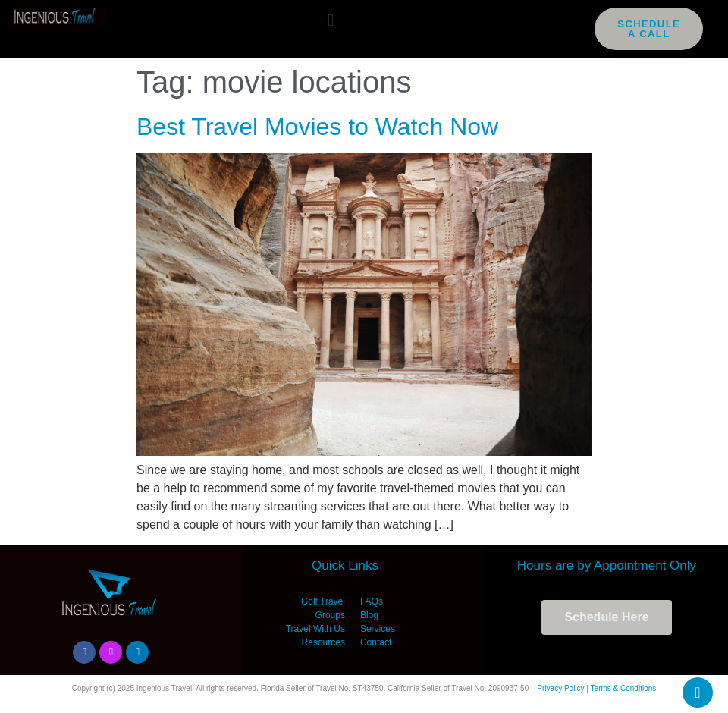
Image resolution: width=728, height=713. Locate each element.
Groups (330, 615)
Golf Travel (323, 601)
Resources (323, 642)
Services (378, 629)
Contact (376, 642)
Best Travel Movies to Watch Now (317, 127)
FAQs (372, 601)
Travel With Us (315, 629)
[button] (331, 20)
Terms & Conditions (624, 688)
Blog (369, 615)
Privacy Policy (560, 688)
